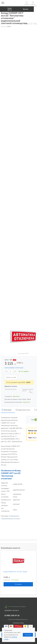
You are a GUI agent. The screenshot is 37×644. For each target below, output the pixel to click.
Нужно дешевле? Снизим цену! (14, 368)
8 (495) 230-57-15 (12, 616)
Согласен (28, 635)
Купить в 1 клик (11, 377)
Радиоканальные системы (10, 519)
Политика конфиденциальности (18, 619)
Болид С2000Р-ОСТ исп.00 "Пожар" (15, 572)
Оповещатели (14, 516)
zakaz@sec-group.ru (12, 610)
